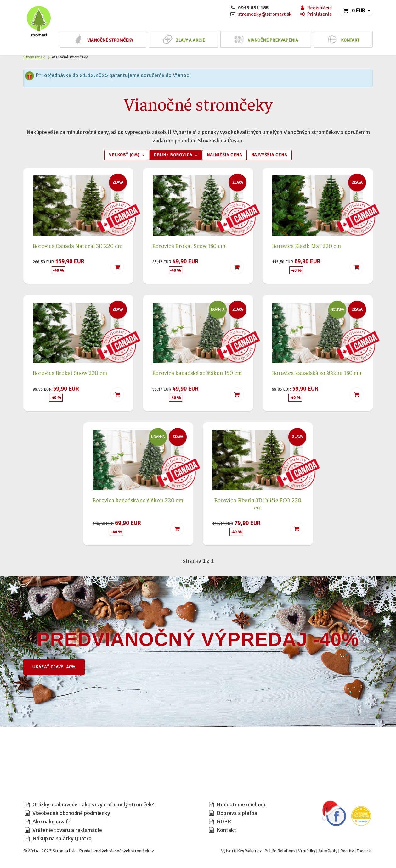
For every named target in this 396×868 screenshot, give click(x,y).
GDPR (224, 822)
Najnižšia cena (226, 156)
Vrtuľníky (307, 852)
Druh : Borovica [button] (172, 156)
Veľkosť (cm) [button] (120, 156)
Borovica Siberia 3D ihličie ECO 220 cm (258, 504)
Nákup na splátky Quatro (62, 839)
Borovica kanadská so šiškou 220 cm (138, 501)
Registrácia (316, 8)
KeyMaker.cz (249, 852)
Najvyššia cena (274, 156)
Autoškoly (328, 852)
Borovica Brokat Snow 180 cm (189, 246)
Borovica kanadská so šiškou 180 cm (317, 373)
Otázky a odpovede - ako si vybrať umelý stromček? (93, 805)
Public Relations (280, 852)
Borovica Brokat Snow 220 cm (70, 373)
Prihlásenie (316, 14)
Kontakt (226, 831)
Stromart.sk (34, 57)
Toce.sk (364, 852)
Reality (347, 852)
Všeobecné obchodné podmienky (71, 814)
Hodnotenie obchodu (242, 805)
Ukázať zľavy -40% (56, 668)
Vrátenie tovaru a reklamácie (67, 831)
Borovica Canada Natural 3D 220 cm (78, 246)
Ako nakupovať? (51, 822)
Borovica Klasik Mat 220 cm (306, 246)
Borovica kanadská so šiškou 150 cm (197, 373)
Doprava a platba (237, 814)
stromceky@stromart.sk (265, 14)
